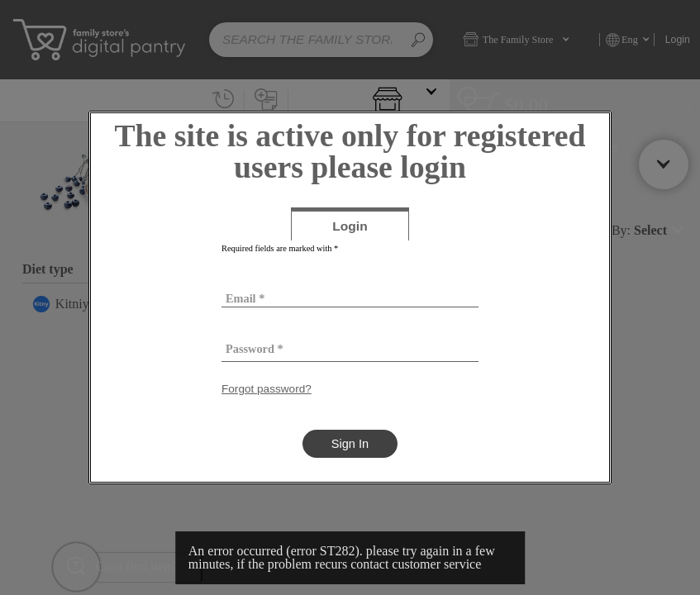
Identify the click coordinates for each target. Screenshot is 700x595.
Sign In (350, 444)
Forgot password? (267, 389)
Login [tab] (370, 229)
